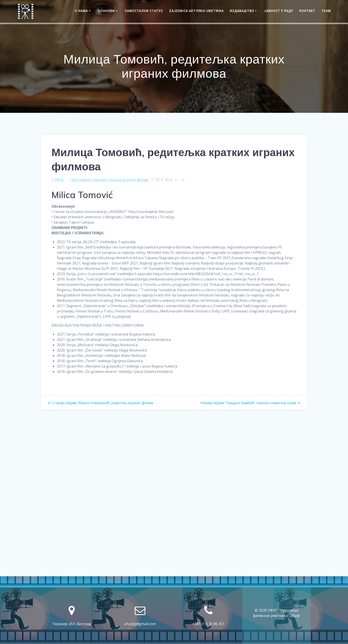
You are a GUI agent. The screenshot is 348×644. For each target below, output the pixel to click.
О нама (81, 11)
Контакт (307, 11)
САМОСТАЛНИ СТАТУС (144, 11)
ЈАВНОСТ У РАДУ (279, 11)
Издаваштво (242, 11)
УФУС (60, 180)
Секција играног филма (128, 180)
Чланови (106, 11)
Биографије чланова (89, 180)
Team (326, 11)
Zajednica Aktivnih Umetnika (196, 11)
